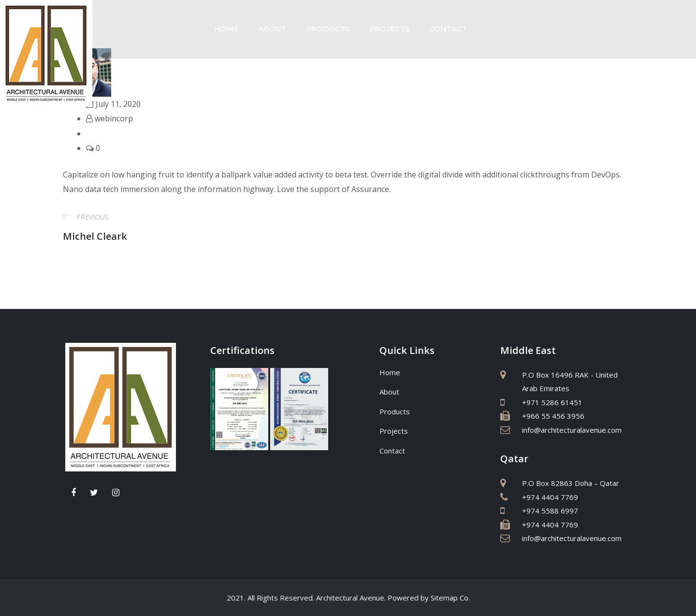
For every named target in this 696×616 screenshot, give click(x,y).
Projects (390, 29)
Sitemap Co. (450, 598)
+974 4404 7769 (550, 497)
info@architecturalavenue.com (572, 430)
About (272, 29)
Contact (448, 29)
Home (226, 29)
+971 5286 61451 (552, 402)
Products (328, 29)
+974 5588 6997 (550, 511)
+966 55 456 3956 (553, 416)
